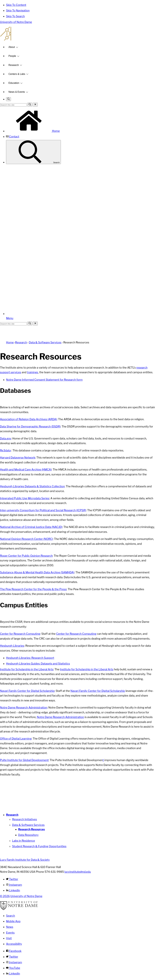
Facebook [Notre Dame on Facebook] (14, 951)
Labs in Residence (24, 841)
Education (14, 83)
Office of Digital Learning (16, 739)
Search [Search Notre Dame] (11, 916)
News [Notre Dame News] (10, 927)
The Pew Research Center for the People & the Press (33, 589)
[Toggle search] (8, 99)
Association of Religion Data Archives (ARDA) (28, 419)
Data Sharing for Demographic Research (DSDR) (30, 427)
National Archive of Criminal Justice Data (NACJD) (31, 527)
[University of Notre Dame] (19, 909)
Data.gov (6, 438)
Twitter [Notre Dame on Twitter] (12, 957)
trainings (33, 372)
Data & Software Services (45, 342)
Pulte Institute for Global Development (24, 760)
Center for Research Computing (20, 634)
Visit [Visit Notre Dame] (9, 938)
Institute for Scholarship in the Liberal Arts (27, 669)
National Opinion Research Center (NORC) (26, 539)
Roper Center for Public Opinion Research (26, 556)
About (12, 47)
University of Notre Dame (16, 22)
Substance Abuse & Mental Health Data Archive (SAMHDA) (37, 572)
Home (33, 131)
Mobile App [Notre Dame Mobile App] (13, 921)
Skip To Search (15, 16)
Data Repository (28, 835)
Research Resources (31, 829)
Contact (13, 137)
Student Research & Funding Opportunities (39, 846)
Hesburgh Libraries (12, 646)
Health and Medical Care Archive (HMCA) (26, 470)
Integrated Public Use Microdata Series (25, 498)
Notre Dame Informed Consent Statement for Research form (44, 380)
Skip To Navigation (18, 11)
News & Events (17, 92)
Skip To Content (16, 5)
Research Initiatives (25, 819)
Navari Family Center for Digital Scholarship (27, 691)
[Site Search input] (13, 105)
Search (33, 152)
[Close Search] (35, 105)
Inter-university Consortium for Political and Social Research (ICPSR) (43, 510)
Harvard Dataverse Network (18, 458)
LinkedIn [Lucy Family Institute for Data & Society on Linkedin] (13, 890)
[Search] (30, 105)
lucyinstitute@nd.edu (78, 872)
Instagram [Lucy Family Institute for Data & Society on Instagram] (14, 885)
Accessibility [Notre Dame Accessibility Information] (14, 944)
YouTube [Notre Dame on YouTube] (13, 968)
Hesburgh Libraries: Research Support (30, 658)
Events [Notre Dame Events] (10, 933)
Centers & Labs (17, 74)
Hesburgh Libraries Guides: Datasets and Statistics (38, 664)
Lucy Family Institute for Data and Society (77, 34)
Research (14, 65)
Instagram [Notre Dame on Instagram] (14, 962)
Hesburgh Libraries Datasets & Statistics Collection (32, 486)
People (12, 56)
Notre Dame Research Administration (24, 708)
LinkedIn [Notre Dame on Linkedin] (13, 974)
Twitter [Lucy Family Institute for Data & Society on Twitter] (12, 879)
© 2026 (5, 896)
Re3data (5, 450)
